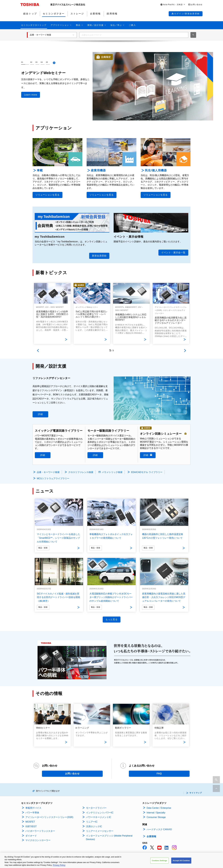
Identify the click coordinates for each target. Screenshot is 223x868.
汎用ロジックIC (94, 826)
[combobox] (134, 35)
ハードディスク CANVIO (159, 829)
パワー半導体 (32, 813)
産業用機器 (98, 170)
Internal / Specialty (156, 813)
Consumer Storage (156, 817)
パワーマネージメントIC (99, 817)
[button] (173, 5)
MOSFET (30, 822)
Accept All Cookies (181, 861)
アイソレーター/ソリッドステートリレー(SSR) (49, 817)
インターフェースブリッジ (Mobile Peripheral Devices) (109, 838)
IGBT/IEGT (31, 826)
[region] (111, 860)
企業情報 (151, 836)
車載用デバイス (33, 808)
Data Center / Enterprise (159, 808)
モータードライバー (96, 808)
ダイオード (31, 836)
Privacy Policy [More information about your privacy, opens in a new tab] (59, 865)
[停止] (54, 63)
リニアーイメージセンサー (100, 831)
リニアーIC (92, 822)
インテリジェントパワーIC (100, 813)
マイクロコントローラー (38, 840)
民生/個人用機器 (156, 170)
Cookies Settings (160, 861)
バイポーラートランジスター (40, 831)
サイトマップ (196, 793)
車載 (40, 170)
